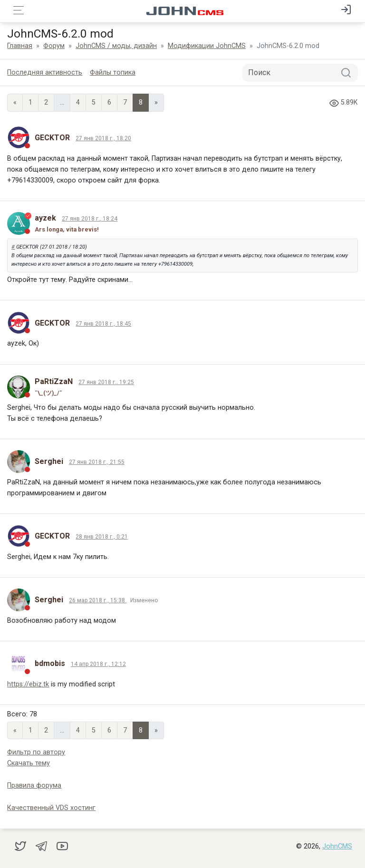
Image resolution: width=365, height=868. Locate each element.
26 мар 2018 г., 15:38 (98, 600)
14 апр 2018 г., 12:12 (98, 664)
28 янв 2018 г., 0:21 (102, 537)
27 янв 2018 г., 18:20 (103, 138)
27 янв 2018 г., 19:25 (106, 382)
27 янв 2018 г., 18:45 (103, 324)
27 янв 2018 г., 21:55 (97, 462)
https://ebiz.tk (28, 684)
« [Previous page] (15, 102)
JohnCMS (337, 846)
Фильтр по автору (36, 752)
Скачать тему (29, 763)
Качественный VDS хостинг (51, 808)
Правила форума (34, 786)
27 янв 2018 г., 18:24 (90, 219)
